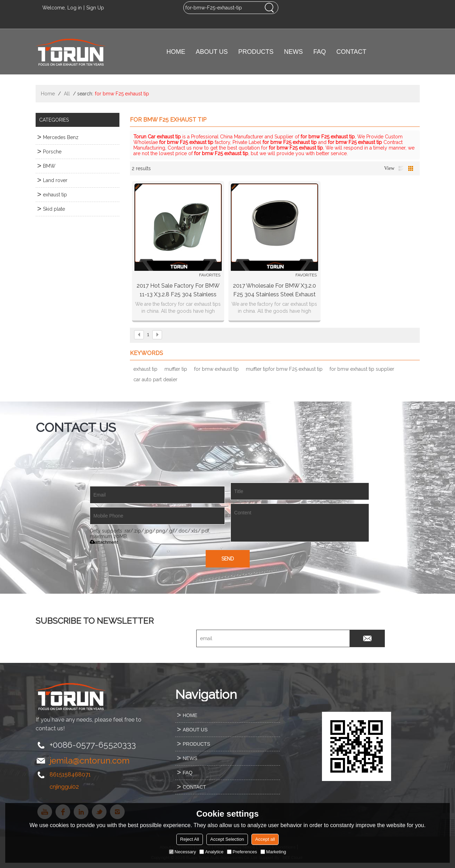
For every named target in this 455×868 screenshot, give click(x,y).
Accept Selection (227, 839)
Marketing (273, 852)
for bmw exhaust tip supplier (362, 369)
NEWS (293, 52)
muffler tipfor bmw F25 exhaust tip (284, 369)
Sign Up (95, 8)
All (67, 94)
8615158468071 (70, 775)
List (401, 168)
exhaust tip (145, 369)
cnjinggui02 (64, 787)
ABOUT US (212, 52)
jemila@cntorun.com (90, 761)
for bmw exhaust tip (217, 369)
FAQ (320, 52)
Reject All (190, 839)
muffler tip (176, 369)
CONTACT (351, 52)
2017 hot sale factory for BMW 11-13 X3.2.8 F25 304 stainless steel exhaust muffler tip (178, 291)
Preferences (242, 852)
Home (48, 94)
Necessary (182, 852)
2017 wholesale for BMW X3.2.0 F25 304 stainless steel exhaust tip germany (274, 291)
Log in (75, 8)
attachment (104, 542)
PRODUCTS (256, 52)
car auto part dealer (155, 379)
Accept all (265, 839)
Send (228, 559)
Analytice (211, 852)
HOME (176, 52)
